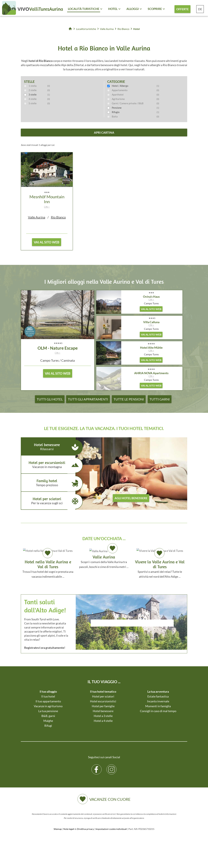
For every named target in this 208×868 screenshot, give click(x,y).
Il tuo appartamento (48, 701)
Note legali (69, 829)
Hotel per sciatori (51, 501)
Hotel (113, 9)
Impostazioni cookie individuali (111, 829)
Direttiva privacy (85, 829)
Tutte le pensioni (129, 399)
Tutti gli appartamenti (88, 399)
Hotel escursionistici (103, 701)
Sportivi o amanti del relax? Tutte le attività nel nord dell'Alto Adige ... (160, 563)
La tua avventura (158, 691)
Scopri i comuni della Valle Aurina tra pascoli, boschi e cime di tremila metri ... (104, 558)
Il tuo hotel (48, 696)
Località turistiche (84, 9)
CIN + (47, 207)
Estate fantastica (158, 696)
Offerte (182, 9)
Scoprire (155, 9)
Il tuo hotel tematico (103, 691)
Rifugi (48, 726)
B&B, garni (48, 716)
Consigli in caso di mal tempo (158, 711)
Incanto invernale (158, 701)
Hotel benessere (51, 447)
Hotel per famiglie (103, 706)
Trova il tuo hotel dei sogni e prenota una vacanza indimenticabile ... (48, 563)
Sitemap (58, 829)
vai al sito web (47, 242)
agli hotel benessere (131, 498)
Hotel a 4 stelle (103, 721)
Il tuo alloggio (48, 691)
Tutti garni (160, 399)
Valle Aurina (37, 217)
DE (200, 9)
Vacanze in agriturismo (48, 706)
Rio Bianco (58, 217)
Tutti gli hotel (50, 399)
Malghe (48, 721)
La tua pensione (48, 711)
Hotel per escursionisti (51, 465)
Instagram (112, 767)
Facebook (97, 767)
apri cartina (104, 133)
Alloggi (133, 9)
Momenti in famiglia (158, 706)
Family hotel (51, 483)
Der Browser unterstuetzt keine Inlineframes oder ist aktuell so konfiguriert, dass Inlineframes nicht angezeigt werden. (132, 632)
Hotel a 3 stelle (103, 716)
